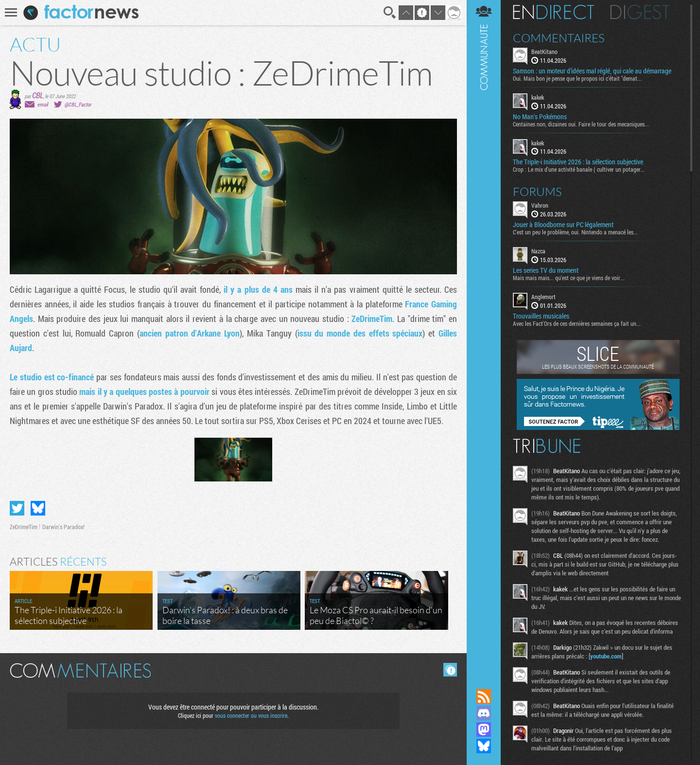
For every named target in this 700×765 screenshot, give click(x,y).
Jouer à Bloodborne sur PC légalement (563, 225)
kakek (538, 97)
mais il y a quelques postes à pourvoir (144, 391)
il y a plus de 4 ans (258, 289)
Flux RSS (484, 696)
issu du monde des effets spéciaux (360, 333)
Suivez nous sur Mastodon (484, 729)
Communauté (484, 335)
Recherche (390, 13)
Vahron (540, 205)
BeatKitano (544, 52)
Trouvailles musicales (541, 316)
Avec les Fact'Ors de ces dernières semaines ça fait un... (577, 323)
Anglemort (543, 297)
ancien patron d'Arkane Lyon (190, 333)
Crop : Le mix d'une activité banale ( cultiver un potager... (579, 169)
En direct (553, 12)
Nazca (538, 251)
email (43, 104)
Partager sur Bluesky (38, 508)
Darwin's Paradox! (63, 527)
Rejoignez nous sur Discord (484, 713)
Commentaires (559, 38)
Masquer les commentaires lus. (450, 670)
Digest (640, 12)
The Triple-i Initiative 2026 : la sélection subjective (578, 162)
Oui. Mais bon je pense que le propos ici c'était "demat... (577, 78)
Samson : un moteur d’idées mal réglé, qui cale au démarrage (592, 71)
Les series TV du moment (546, 270)
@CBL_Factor (78, 104)
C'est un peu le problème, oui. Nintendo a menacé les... (575, 232)
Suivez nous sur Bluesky (484, 746)
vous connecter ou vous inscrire (251, 715)
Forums (537, 192)
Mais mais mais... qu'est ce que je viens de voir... (569, 278)
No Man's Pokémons (540, 117)
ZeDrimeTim (372, 319)
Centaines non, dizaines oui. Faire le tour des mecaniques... (581, 124)
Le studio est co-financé (52, 377)
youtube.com (606, 656)
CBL (38, 95)
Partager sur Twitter (17, 508)
